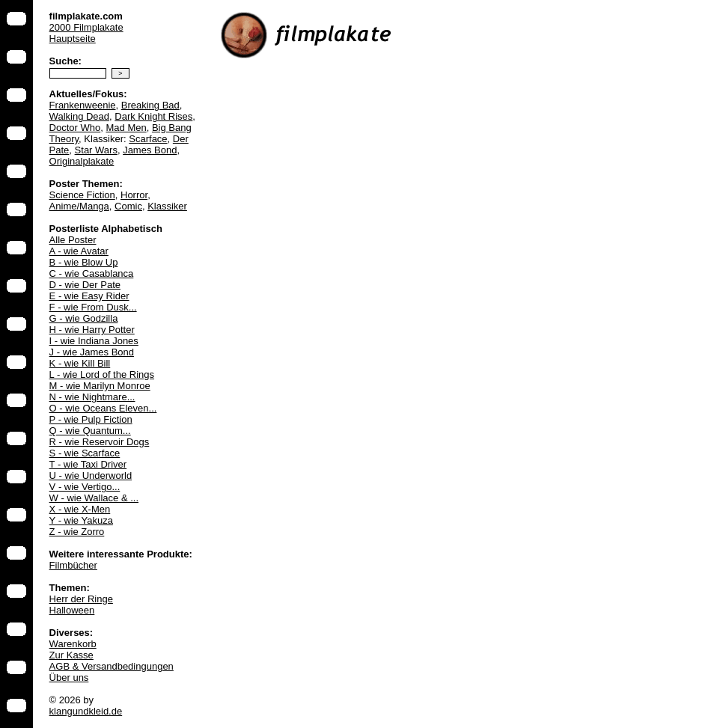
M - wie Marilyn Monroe (100, 386)
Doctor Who (75, 128)
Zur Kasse (71, 655)
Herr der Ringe (81, 599)
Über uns (69, 677)
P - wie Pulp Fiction (91, 419)
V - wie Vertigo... (85, 487)
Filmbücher (73, 565)
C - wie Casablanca (92, 273)
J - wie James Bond (92, 352)
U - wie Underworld (91, 475)
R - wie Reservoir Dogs (100, 442)
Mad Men (126, 128)
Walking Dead (79, 116)
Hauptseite (73, 39)
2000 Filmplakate (86, 27)
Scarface (148, 139)
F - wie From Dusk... (93, 307)
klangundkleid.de (86, 711)
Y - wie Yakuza (81, 520)
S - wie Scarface (85, 453)
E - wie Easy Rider (89, 296)
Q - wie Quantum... (90, 431)
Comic (128, 206)
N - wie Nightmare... (92, 397)
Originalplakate (82, 161)
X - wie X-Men (80, 509)
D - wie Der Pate (85, 285)
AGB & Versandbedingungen (112, 666)
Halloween (72, 610)
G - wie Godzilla (84, 318)
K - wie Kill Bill (80, 363)
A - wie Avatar (79, 251)
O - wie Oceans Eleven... (103, 408)
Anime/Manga (79, 206)
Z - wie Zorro (77, 532)
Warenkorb (73, 644)
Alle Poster (73, 240)
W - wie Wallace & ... (94, 498)
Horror (134, 195)
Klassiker (167, 206)
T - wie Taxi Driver (88, 464)
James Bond (150, 150)
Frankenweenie (83, 105)
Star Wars (96, 150)
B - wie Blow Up (84, 262)
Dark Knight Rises (153, 116)
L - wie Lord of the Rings (102, 374)
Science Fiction (82, 195)
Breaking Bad (150, 105)
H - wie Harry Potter (92, 330)
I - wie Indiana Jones (94, 341)
